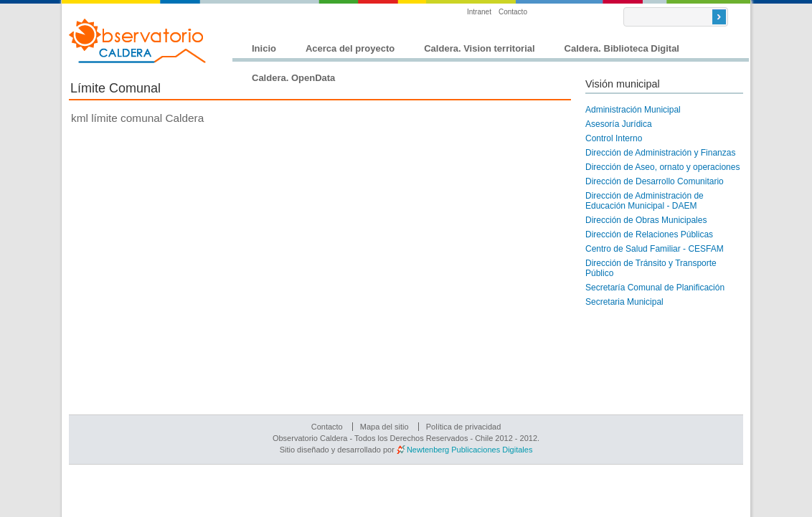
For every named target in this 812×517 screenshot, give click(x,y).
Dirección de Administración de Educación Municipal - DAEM (645, 201)
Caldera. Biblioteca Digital (622, 48)
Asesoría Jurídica (619, 124)
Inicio (264, 48)
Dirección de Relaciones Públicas (649, 234)
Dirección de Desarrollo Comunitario (655, 181)
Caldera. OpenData (293, 78)
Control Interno (614, 138)
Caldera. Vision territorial (479, 48)
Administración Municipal (633, 110)
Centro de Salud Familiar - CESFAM (655, 249)
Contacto (513, 12)
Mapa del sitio (384, 427)
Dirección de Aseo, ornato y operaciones (662, 167)
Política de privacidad (464, 427)
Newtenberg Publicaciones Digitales (469, 450)
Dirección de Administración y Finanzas (660, 153)
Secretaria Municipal (624, 302)
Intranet (479, 12)
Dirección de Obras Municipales (646, 220)
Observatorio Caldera (138, 41)
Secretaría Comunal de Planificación (655, 288)
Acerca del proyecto (350, 48)
